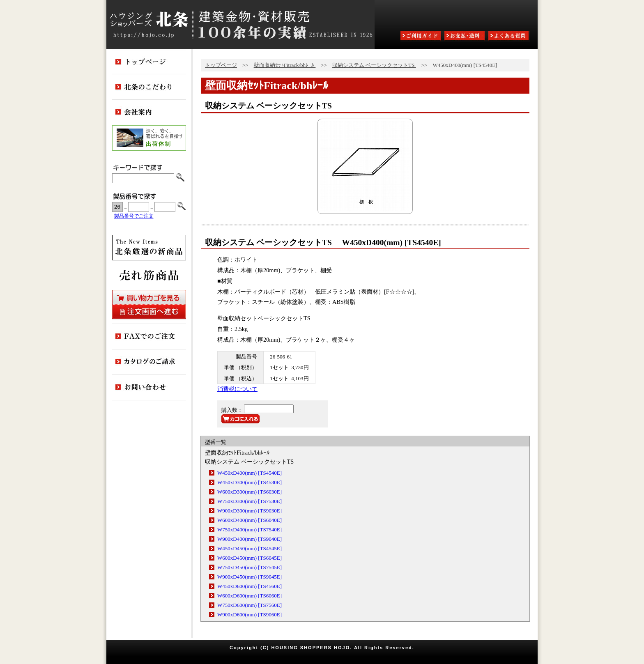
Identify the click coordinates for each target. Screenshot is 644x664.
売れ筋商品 (149, 275)
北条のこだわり (149, 87)
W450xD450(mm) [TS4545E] (250, 548)
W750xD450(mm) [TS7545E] (250, 567)
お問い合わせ (149, 388)
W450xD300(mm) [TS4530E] (250, 482)
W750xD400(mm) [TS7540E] (250, 530)
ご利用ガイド (421, 36)
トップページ (221, 65)
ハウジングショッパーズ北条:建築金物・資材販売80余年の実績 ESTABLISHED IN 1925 (240, 24)
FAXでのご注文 (149, 337)
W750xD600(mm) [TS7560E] (250, 605)
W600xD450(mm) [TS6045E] (250, 558)
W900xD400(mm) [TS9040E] (250, 539)
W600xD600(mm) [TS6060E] (250, 596)
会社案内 (149, 113)
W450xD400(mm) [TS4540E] (250, 473)
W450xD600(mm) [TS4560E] (250, 586)
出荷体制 (149, 138)
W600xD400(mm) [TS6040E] (250, 520)
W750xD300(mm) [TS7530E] (250, 501)
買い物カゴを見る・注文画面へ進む (149, 304)
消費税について (237, 389)
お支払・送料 (465, 36)
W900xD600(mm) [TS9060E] (250, 615)
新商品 (149, 248)
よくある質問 (509, 36)
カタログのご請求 (149, 362)
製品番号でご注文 (134, 216)
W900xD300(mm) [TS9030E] (250, 511)
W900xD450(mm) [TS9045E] (250, 577)
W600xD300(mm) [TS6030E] (250, 492)
